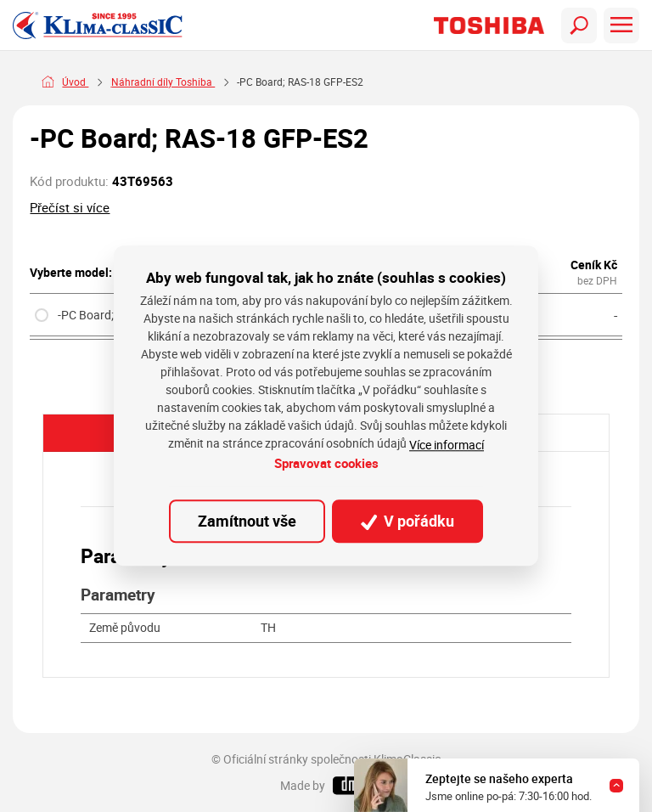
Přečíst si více (70, 207)
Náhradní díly (143, 82)
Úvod (75, 82)
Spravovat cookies (326, 463)
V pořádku (407, 521)
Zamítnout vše (247, 521)
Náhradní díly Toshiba (249, 82)
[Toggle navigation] (579, 25)
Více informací (447, 445)
